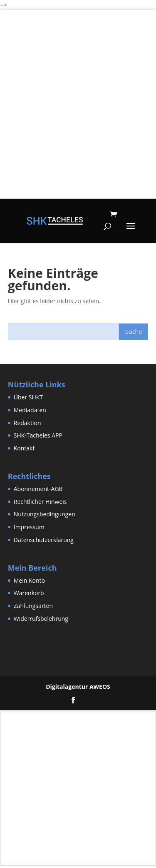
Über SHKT (28, 397)
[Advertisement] (78, 121)
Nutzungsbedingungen (45, 514)
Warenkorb (29, 593)
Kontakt (24, 448)
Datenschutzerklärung (44, 540)
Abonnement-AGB (38, 489)
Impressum (29, 527)
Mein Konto (29, 580)
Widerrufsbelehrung (41, 619)
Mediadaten (30, 410)
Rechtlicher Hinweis (40, 502)
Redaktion (27, 423)
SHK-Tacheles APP (38, 435)
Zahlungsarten (33, 606)
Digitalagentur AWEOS (78, 687)
